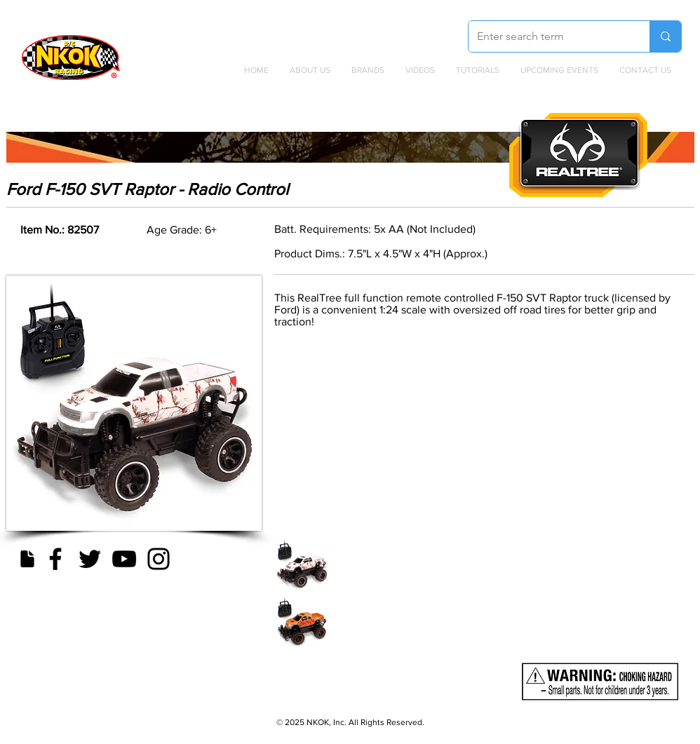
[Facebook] (55, 559)
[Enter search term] (548, 36)
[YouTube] (124, 559)
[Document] (27, 559)
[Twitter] (90, 559)
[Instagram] (159, 559)
